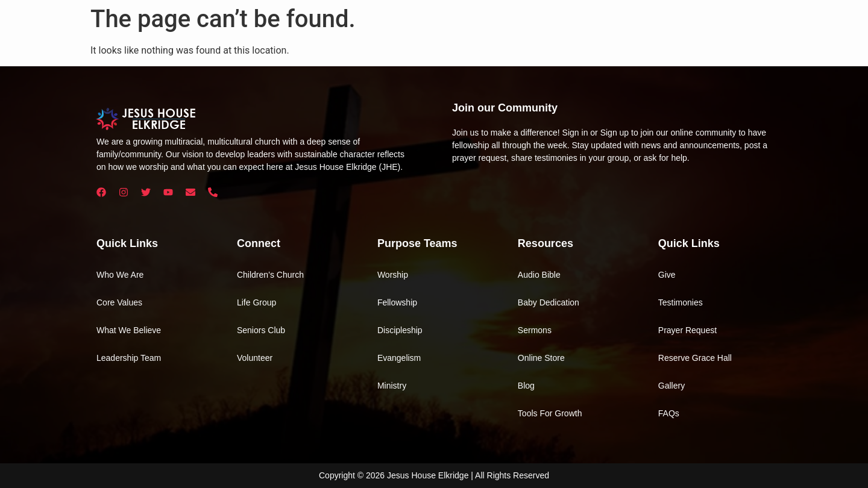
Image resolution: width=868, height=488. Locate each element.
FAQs (669, 413)
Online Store (541, 358)
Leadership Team (129, 358)
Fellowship (397, 302)
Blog (526, 386)
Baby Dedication (549, 302)
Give (667, 275)
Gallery (671, 386)
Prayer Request (687, 330)
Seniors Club (261, 330)
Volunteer (255, 358)
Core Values (119, 302)
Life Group (256, 302)
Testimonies (681, 302)
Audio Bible (539, 275)
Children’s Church (270, 275)
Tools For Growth (550, 413)
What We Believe (129, 330)
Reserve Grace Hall (695, 358)
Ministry (392, 386)
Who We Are (120, 275)
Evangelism (399, 358)
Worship (393, 275)
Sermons (535, 330)
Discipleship (400, 330)
